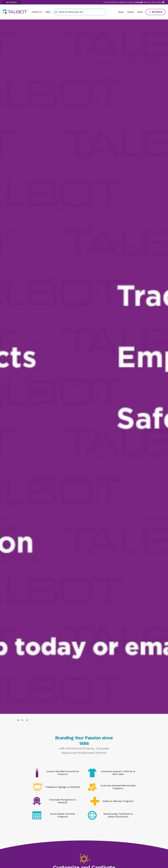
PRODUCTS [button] (37, 12)
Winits (140, 12)
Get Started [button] (11, 2)
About (121, 12)
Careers (131, 12)
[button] (56, 12)
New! (48, 12)
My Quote (156, 12)
